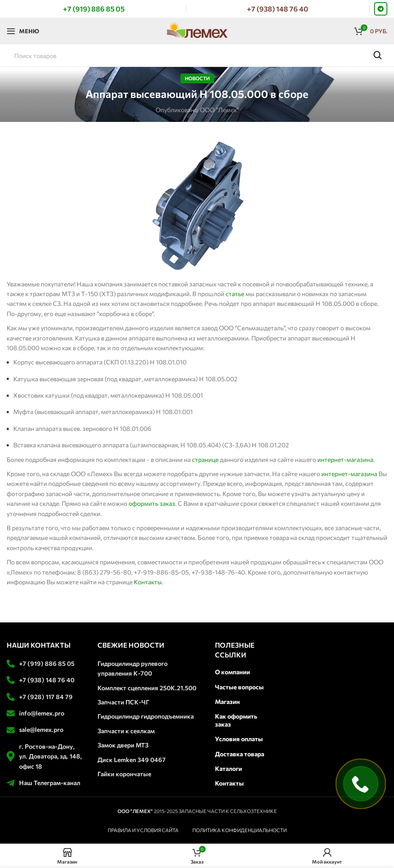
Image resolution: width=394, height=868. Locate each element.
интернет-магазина (345, 459)
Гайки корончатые (124, 774)
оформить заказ (152, 503)
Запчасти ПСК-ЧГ (123, 702)
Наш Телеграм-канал (50, 783)
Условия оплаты (239, 739)
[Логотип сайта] (197, 30)
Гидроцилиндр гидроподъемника (146, 716)
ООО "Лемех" (219, 110)
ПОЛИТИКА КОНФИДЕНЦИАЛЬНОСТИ (240, 830)
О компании (232, 672)
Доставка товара (240, 754)
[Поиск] (197, 56)
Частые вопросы (239, 687)
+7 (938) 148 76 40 (47, 680)
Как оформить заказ (236, 720)
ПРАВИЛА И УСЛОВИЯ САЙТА (143, 830)
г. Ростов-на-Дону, (47, 746)
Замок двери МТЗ (123, 745)
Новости (197, 78)
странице (205, 459)
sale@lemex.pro (41, 729)
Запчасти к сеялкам (126, 731)
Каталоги (228, 768)
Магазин (227, 702)
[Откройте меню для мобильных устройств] (23, 31)
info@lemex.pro (42, 713)
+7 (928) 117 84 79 (46, 697)
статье (235, 294)
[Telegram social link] (381, 9)
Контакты (148, 582)
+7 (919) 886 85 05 (47, 663)
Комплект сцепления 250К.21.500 (147, 688)
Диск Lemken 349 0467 (132, 760)
